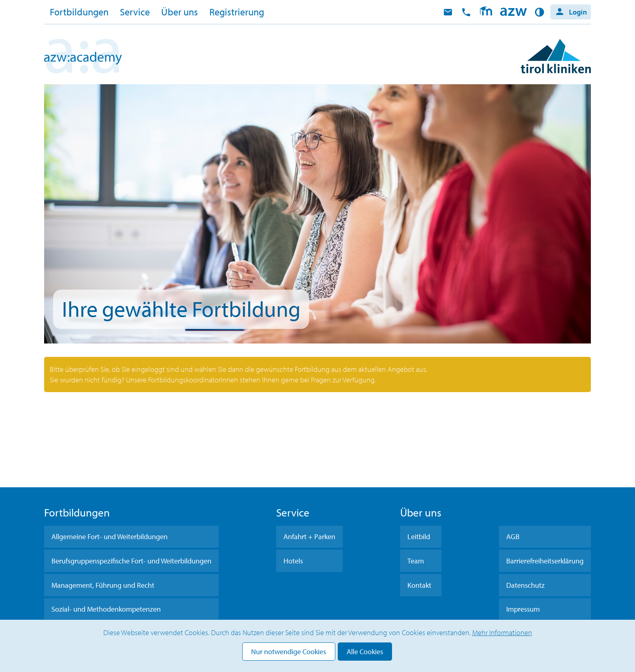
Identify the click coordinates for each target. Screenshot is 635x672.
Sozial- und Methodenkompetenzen (106, 609)
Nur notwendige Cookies (289, 652)
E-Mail (448, 12)
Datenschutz (525, 585)
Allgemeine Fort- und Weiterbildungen (110, 537)
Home (514, 12)
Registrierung (237, 12)
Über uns (180, 12)
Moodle (486, 12)
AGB (513, 537)
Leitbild (419, 537)
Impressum (523, 609)
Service (135, 12)
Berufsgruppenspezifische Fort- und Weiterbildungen (131, 561)
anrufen (466, 12)
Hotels (293, 561)
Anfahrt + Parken (309, 537)
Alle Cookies (365, 652)
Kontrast (541, 12)
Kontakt (419, 585)
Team (416, 561)
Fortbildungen (79, 12)
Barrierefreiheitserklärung (545, 561)
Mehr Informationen (502, 633)
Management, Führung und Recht (103, 585)
